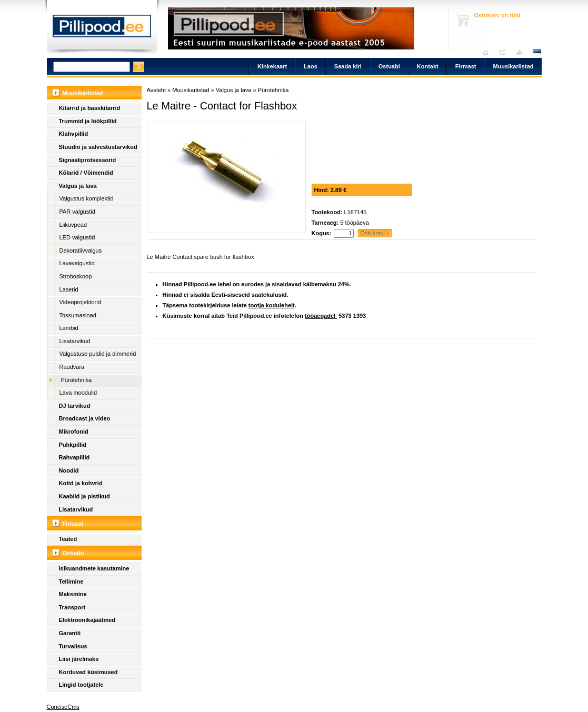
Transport (72, 607)
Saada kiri (505, 52)
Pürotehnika (77, 380)
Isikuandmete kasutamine (94, 568)
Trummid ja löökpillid (88, 121)
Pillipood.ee (102, 29)
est (536, 52)
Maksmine (73, 594)
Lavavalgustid (77, 263)
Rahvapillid (74, 457)
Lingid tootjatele (81, 685)
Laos (311, 66)
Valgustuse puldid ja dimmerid (98, 354)
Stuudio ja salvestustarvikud (98, 147)
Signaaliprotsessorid (88, 160)
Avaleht (488, 52)
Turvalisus (73, 646)
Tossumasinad (78, 315)
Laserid (69, 289)
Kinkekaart (272, 66)
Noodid (69, 470)
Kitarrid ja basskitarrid (90, 108)
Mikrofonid (74, 432)
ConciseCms (63, 707)
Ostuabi (389, 66)
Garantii (70, 633)
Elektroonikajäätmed (87, 620)
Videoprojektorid (80, 302)
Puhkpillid (73, 445)
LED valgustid (77, 237)
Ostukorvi (375, 233)
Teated (68, 539)
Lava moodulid (78, 393)
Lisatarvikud (75, 341)
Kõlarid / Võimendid (86, 173)
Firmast (466, 66)
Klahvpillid (74, 134)
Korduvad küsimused (88, 672)
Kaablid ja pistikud (84, 496)
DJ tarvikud (75, 406)
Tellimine (71, 581)
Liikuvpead (73, 225)
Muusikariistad (513, 66)
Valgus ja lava (78, 186)
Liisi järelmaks (79, 659)
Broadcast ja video (85, 418)
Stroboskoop (76, 276)
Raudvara (72, 367)
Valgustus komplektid (87, 198)
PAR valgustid (77, 212)
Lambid (69, 328)
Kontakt (428, 66)
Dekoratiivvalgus (81, 250)
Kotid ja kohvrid (81, 483)
